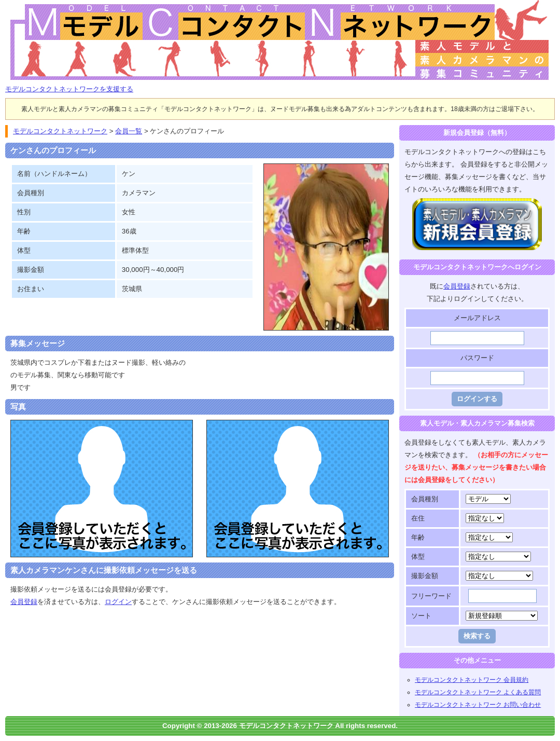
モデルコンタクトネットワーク (14, 6)
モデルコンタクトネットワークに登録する (477, 204)
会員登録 (24, 602)
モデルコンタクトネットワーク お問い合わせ (478, 705)
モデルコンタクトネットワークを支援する (69, 89)
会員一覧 (129, 131)
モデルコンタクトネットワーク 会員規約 (472, 680)
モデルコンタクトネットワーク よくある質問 (478, 692)
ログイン (118, 602)
